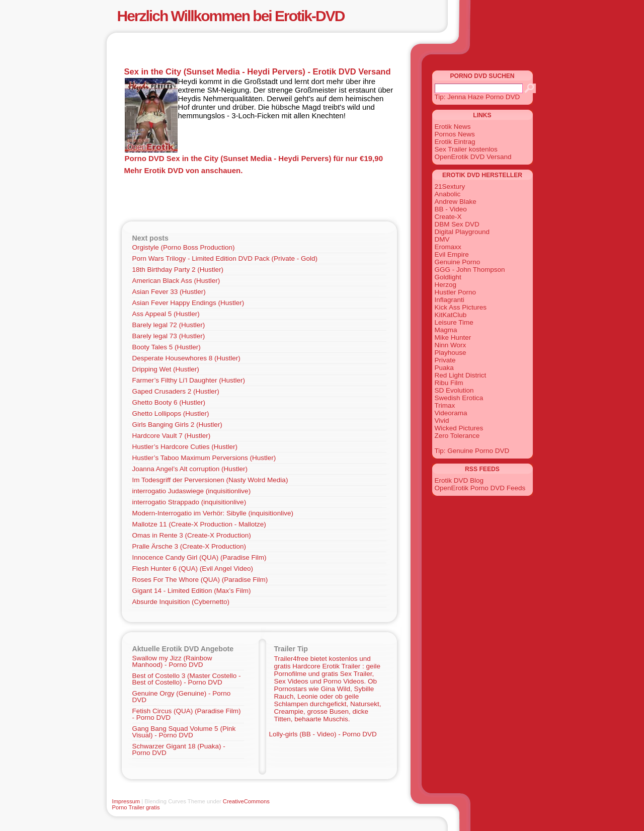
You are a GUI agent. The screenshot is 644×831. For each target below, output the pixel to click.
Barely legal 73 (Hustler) (169, 336)
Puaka (444, 368)
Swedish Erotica (459, 398)
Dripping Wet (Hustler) (166, 369)
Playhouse (451, 353)
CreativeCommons (246, 801)
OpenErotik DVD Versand (473, 157)
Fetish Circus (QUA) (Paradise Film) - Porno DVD (187, 714)
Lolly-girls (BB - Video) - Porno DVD (323, 734)
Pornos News (455, 134)
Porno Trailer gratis (136, 807)
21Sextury (450, 186)
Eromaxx (448, 247)
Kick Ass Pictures (461, 307)
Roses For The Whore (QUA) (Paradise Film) (200, 580)
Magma (446, 330)
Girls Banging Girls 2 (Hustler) (177, 425)
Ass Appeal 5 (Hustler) (166, 314)
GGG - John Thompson (470, 270)
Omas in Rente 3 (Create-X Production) (192, 535)
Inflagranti (450, 300)
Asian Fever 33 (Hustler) (169, 292)
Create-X (448, 217)
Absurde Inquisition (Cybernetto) (181, 602)
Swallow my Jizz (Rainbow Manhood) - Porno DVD (172, 661)
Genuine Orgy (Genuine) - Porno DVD (182, 697)
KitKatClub (451, 315)
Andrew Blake (456, 202)
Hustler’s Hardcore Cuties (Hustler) (185, 447)
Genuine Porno (458, 262)
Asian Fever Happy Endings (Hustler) (188, 303)
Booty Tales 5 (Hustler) (167, 347)
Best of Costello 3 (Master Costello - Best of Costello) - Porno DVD (187, 679)
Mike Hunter (453, 337)
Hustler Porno (456, 292)
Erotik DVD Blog (459, 480)
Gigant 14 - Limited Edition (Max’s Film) (192, 591)
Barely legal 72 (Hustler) (169, 325)
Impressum (126, 801)
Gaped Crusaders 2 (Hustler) (176, 391)
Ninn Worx (451, 345)
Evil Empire (452, 254)
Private (445, 360)
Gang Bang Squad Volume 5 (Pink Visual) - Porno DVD (184, 732)
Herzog (446, 285)
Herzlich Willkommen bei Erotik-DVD (231, 16)
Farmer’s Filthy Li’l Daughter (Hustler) (189, 380)
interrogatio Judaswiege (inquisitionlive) (192, 491)
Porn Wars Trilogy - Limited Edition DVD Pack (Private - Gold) (225, 258)
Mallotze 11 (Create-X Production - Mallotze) (199, 524)
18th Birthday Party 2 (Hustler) (178, 270)
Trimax (445, 405)
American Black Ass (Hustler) (176, 281)
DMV (442, 239)
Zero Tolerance (457, 436)
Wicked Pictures (459, 428)
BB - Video (451, 209)
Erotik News (453, 127)
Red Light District (461, 375)
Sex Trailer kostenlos (466, 149)
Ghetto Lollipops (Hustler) (171, 413)
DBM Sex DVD (457, 224)
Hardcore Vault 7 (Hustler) (172, 436)
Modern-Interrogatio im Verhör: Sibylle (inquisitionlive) (213, 513)
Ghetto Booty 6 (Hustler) (169, 402)
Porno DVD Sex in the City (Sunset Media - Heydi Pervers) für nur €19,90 (254, 158)
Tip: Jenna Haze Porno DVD (477, 97)
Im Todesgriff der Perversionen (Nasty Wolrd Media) (210, 480)
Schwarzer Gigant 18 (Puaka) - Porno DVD (179, 749)
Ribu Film (449, 383)
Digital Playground (462, 232)
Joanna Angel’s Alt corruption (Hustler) (190, 469)
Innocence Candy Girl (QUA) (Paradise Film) (199, 557)
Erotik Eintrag (455, 142)
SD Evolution (454, 390)
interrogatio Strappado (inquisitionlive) (189, 502)
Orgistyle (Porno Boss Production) (184, 247)
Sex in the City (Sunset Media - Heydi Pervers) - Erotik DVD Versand (258, 71)
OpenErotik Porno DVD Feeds (480, 488)
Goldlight (448, 277)
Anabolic (448, 194)
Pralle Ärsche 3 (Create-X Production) (189, 546)
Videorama (451, 413)
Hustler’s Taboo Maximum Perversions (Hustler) (204, 458)
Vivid (442, 421)
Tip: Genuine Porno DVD (472, 451)
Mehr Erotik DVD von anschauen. (184, 170)
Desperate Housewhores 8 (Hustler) (186, 358)
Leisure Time (454, 322)
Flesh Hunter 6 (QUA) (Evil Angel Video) (193, 569)
